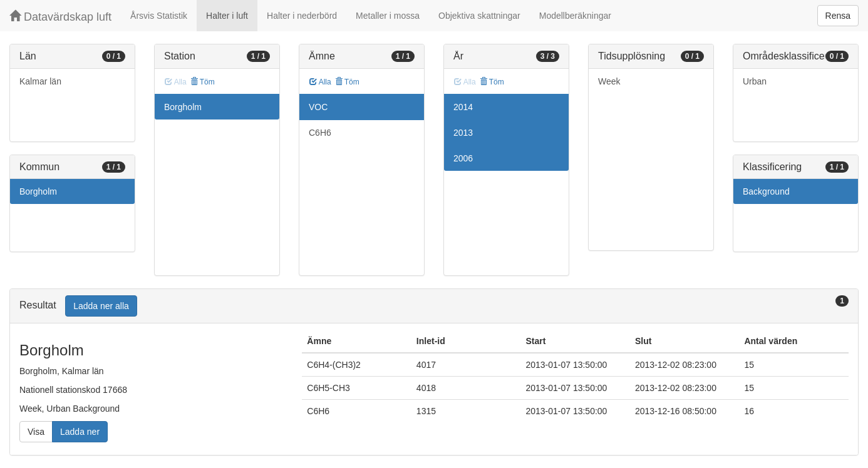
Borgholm (38, 191)
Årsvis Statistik (159, 16)
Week (609, 81)
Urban (755, 81)
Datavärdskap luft (60, 17)
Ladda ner (80, 432)
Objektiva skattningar (479, 16)
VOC (318, 107)
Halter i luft (227, 16)
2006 (463, 158)
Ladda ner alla (101, 306)
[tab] (434, 306)
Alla (320, 82)
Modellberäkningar (575, 16)
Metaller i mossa (388, 16)
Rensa (838, 16)
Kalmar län (40, 81)
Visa (36, 432)
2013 (463, 133)
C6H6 (320, 133)
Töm (203, 82)
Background (766, 191)
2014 (463, 107)
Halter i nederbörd (302, 16)
